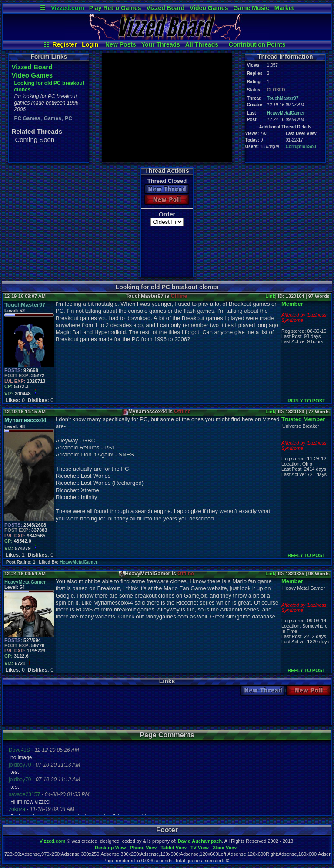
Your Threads (161, 44)
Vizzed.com (67, 8)
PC (68, 118)
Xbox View (225, 848)
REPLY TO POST (306, 401)
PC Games (27, 118)
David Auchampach (200, 841)
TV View (200, 848)
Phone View (143, 848)
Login (90, 44)
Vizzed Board (166, 8)
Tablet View (174, 848)
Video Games (209, 8)
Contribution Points (257, 44)
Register (65, 44)
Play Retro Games (115, 8)
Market (284, 8)
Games (53, 118)
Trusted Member (303, 419)
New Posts (121, 44)
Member (292, 304)
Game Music (251, 8)
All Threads (202, 44)
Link (270, 296)
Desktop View (110, 848)
